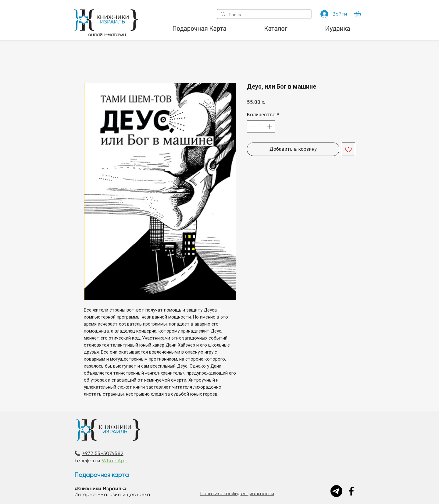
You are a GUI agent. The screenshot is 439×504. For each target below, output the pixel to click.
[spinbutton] (261, 127)
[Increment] (270, 127)
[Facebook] (351, 491)
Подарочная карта (102, 475)
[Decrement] (252, 127)
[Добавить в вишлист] (348, 149)
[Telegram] (336, 491)
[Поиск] (264, 15)
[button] (362, 14)
